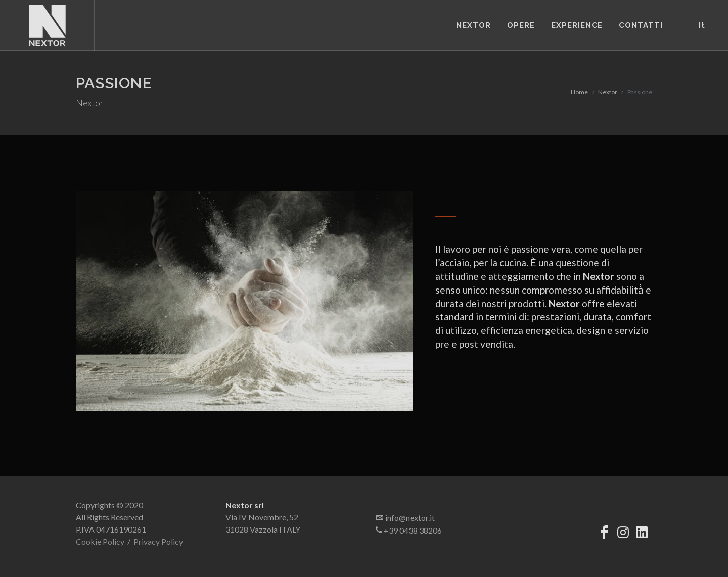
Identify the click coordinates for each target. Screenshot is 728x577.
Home (579, 92)
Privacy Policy (158, 541)
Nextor (608, 92)
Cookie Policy (100, 541)
